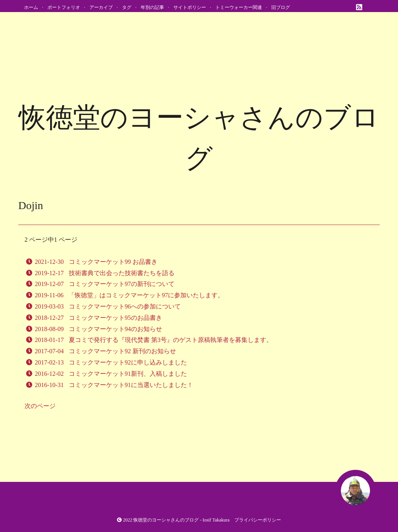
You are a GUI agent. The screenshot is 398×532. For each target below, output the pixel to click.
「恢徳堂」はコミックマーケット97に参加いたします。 (146, 295)
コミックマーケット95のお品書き (115, 318)
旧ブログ (281, 7)
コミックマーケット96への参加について (125, 306)
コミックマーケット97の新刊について (122, 284)
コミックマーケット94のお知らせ (115, 329)
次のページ (40, 406)
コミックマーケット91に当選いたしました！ (131, 385)
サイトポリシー (190, 7)
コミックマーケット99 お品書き (113, 262)
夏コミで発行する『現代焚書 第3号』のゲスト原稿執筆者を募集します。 (171, 340)
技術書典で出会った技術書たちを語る (122, 273)
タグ (127, 7)
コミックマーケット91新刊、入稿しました (128, 374)
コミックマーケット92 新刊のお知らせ (122, 351)
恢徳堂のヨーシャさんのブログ (166, 520)
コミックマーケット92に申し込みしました (128, 362)
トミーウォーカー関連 (239, 7)
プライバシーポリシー (258, 520)
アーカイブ (101, 7)
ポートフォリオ (64, 7)
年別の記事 (152, 7)
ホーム (31, 7)
